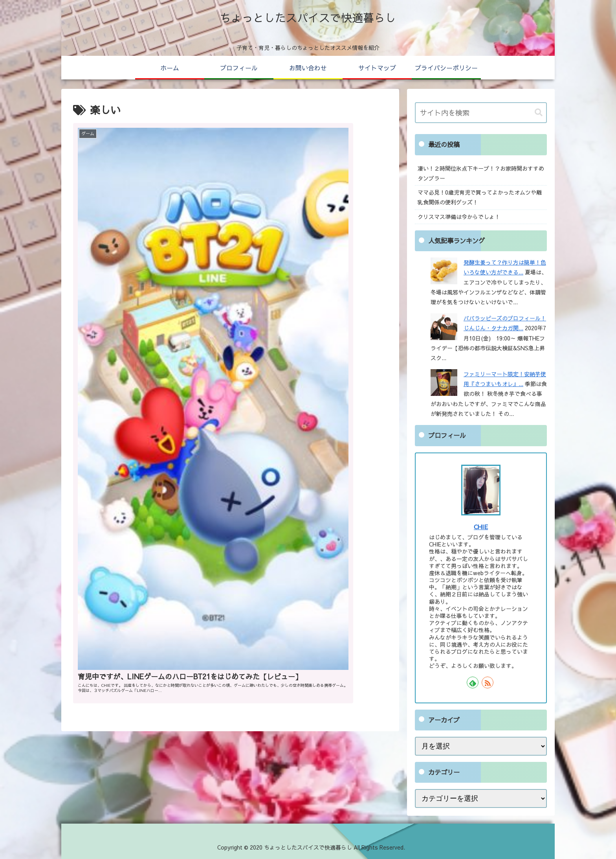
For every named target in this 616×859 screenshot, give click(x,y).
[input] (481, 113)
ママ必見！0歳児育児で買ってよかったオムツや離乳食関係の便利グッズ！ (480, 197)
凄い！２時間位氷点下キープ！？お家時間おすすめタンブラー (481, 173)
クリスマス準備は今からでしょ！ (459, 217)
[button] (539, 113)
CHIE (481, 527)
